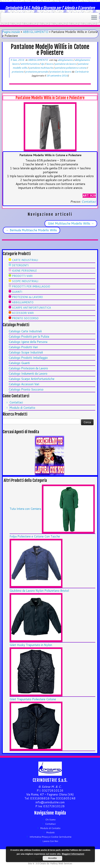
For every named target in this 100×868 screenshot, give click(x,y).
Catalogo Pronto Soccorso (26, 389)
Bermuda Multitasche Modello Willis (32, 230)
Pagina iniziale (11, 32)
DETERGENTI (20, 265)
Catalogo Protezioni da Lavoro (28, 368)
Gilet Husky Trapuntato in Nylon (31, 645)
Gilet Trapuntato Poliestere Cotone (33, 699)
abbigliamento (66, 60)
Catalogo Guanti (19, 363)
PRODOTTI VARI (22, 276)
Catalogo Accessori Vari (24, 384)
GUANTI (17, 292)
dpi (43, 64)
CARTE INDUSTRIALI (25, 260)
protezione (18, 72)
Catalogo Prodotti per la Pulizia (29, 337)
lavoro (50, 64)
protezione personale (37, 72)
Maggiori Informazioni (73, 854)
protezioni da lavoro (61, 72)
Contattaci (89, 202)
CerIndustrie (82, 72)
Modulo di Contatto (22, 408)
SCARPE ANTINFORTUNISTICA (31, 308)
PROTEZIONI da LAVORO (27, 297)
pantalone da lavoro (66, 64)
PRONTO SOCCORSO (25, 318)
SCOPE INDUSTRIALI (25, 281)
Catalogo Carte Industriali (25, 331)
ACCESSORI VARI (23, 313)
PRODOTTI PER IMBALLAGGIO (31, 286)
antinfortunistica (30, 64)
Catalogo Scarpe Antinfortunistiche (32, 379)
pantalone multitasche (41, 68)
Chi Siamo (50, 820)
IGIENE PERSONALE (24, 271)
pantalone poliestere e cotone (71, 68)
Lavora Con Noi (50, 841)
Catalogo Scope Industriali (26, 352)
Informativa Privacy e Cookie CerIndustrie (50, 837)
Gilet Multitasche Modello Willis (71, 223)
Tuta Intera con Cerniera (25, 509)
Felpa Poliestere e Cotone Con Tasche (35, 536)
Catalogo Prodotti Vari (23, 347)
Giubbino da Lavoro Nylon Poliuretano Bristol (39, 591)
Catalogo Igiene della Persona (28, 342)
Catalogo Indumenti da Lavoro (28, 374)
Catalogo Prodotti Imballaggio (28, 358)
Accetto (52, 858)
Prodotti (50, 833)
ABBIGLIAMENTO (36, 32)
